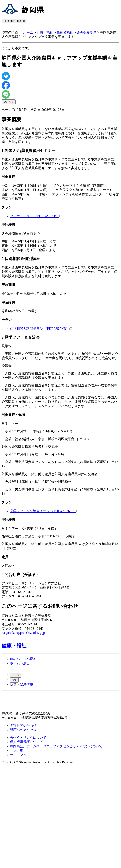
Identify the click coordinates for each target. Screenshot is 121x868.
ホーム (28, 32)
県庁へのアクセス (23, 730)
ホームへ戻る (20, 663)
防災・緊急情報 (21, 684)
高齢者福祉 (65, 32)
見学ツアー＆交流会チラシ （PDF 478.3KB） (44, 511)
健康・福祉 (45, 32)
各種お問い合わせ (23, 725)
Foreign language (14, 21)
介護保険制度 (87, 32)
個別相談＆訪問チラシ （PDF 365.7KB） (41, 329)
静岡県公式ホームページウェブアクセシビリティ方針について (56, 746)
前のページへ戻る (23, 659)
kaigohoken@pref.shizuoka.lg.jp (23, 633)
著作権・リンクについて (28, 737)
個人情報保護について (26, 742)
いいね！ (9, 102)
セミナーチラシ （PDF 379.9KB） (36, 216)
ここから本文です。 (17, 48)
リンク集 (17, 751)
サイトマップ (20, 755)
